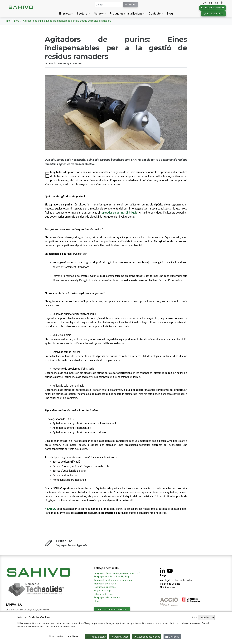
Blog (170, 14)
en (217, 3)
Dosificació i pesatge (105, 587)
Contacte (155, 14)
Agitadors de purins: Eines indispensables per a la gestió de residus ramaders (67, 21)
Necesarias (57, 636)
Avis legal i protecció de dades (176, 580)
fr (223, 3)
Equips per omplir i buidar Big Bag (111, 577)
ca (211, 3)
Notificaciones (168, 587)
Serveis (99, 14)
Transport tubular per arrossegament (113, 580)
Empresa (65, 14)
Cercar (130, 5)
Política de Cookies (170, 584)
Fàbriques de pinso (104, 594)
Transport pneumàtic (105, 584)
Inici (8, 21)
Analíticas (73, 636)
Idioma (194, 618)
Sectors (82, 14)
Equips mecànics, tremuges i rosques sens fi (117, 573)
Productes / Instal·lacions (126, 14)
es (205, 3)
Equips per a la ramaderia (107, 598)
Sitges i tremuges (103, 591)
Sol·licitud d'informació (112, 610)
